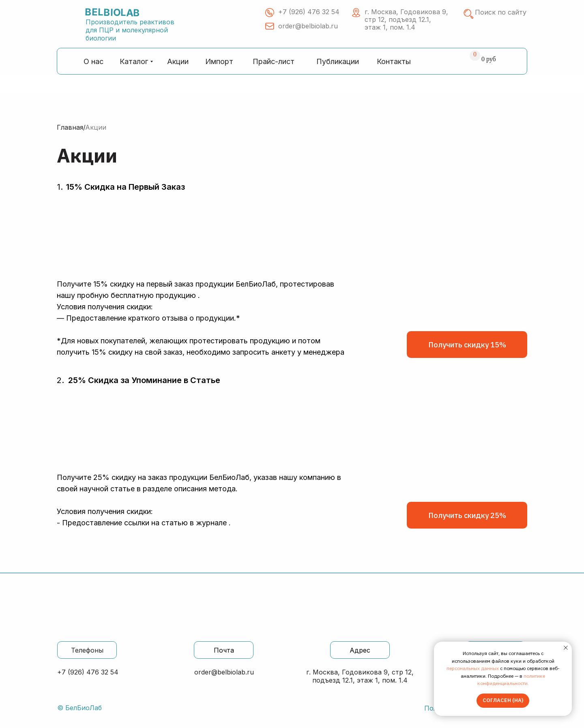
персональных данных (473, 668)
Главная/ (71, 127)
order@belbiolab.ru (224, 672)
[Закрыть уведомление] (566, 648)
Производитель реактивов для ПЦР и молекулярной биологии (130, 30)
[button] (467, 345)
